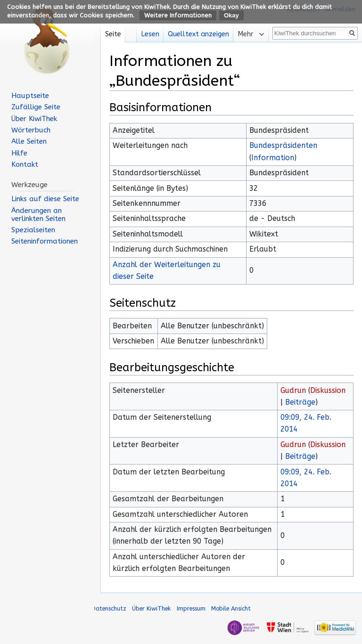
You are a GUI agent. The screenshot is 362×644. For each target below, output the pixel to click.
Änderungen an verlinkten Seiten (38, 215)
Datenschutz (109, 608)
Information (273, 158)
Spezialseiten (33, 230)
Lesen (150, 34)
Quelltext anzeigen (198, 34)
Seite (113, 34)
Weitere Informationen (178, 15)
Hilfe (19, 153)
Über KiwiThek (34, 119)
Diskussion (328, 391)
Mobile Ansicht (231, 608)
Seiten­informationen (45, 241)
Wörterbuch (31, 130)
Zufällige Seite (36, 107)
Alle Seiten (29, 141)
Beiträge (300, 402)
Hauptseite (30, 96)
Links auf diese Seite (45, 199)
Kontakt (25, 164)
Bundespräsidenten (283, 146)
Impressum (191, 608)
